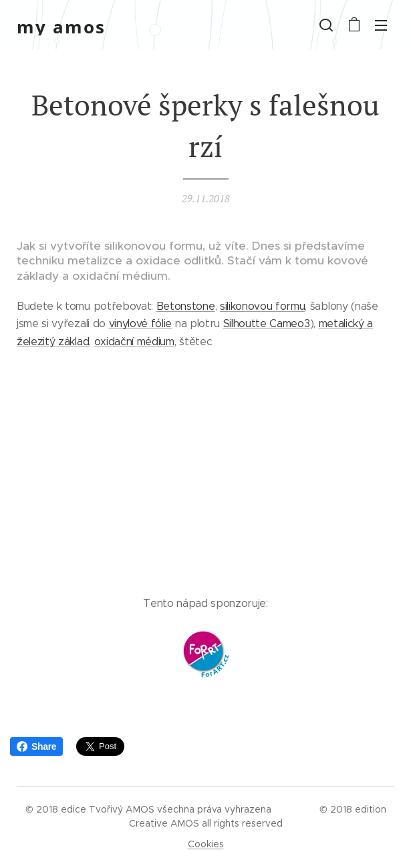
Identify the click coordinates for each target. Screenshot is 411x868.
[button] (326, 25)
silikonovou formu (263, 306)
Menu (381, 25)
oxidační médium (134, 342)
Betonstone (186, 306)
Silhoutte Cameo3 (267, 323)
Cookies (206, 844)
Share (36, 746)
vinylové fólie (141, 323)
